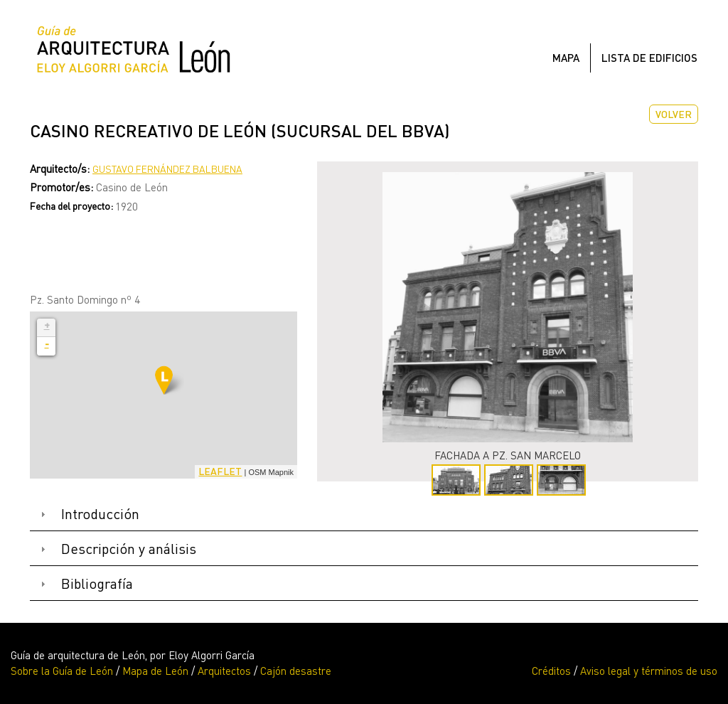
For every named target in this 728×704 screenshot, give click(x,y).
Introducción (100, 514)
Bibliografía (97, 583)
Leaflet (220, 471)
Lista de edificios (649, 58)
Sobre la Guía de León (62, 671)
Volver (674, 114)
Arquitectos (224, 671)
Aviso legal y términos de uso (649, 671)
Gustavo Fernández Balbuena (167, 169)
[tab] (364, 514)
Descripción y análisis (129, 549)
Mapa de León (155, 671)
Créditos (551, 671)
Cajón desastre (296, 671)
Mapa (566, 58)
